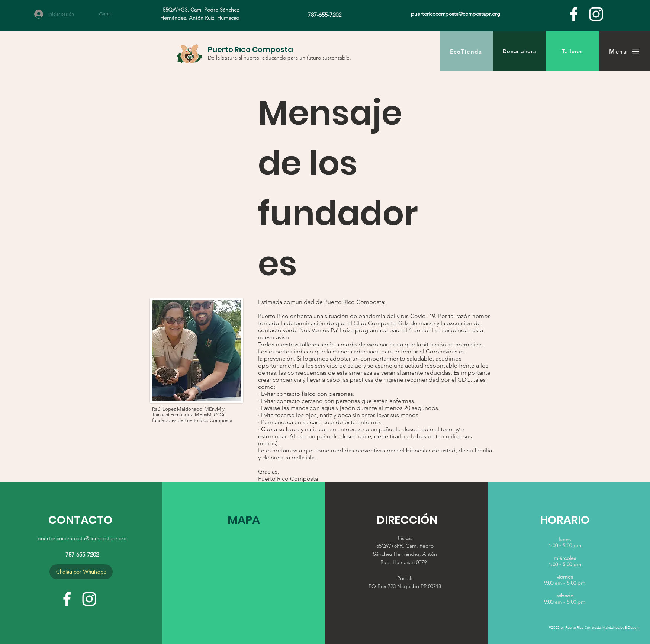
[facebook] (574, 14)
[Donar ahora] (519, 51)
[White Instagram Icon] (596, 14)
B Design (632, 627)
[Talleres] (572, 51)
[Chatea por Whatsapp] (81, 572)
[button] (110, 14)
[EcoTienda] (467, 51)
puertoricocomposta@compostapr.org (82, 538)
